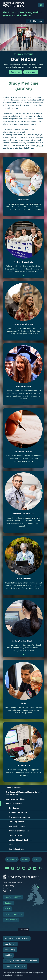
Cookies (8, 955)
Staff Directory (11, 920)
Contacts (9, 903)
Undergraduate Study (16, 799)
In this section (36, 21)
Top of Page (23, 930)
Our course (15, 72)
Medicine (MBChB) (14, 803)
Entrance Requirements (19, 817)
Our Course (14, 808)
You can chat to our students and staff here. (23, 147)
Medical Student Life (18, 812)
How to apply (31, 72)
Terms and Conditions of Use (17, 938)
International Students (19, 831)
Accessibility (10, 950)
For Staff (25, 859)
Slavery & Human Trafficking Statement (21, 961)
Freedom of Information (15, 966)
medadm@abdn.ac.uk (13, 135)
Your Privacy (10, 944)
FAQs (11, 845)
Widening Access (16, 822)
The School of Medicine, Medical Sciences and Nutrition (22, 14)
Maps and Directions (13, 914)
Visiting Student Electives (20, 840)
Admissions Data (16, 849)
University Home (13, 787)
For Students (12, 859)
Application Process (18, 826)
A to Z (7, 909)
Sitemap (37, 859)
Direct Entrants (16, 835)
